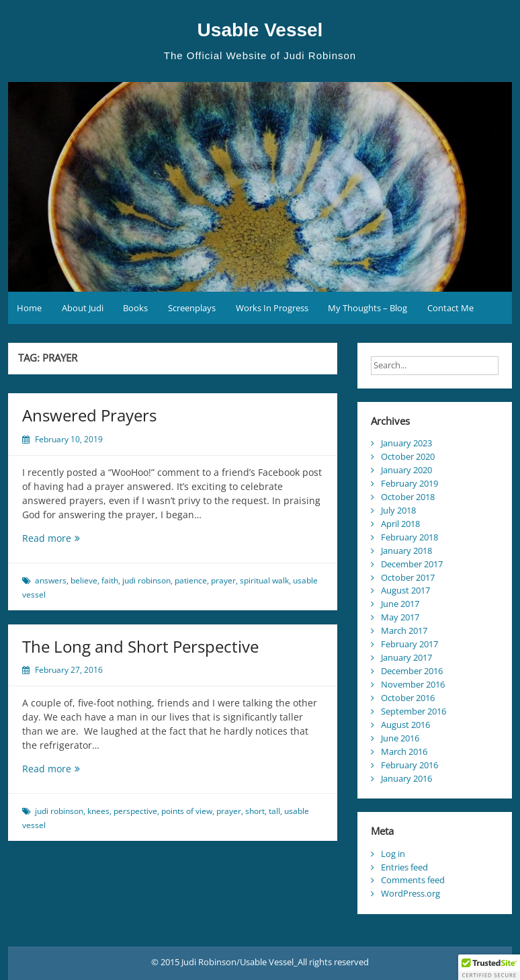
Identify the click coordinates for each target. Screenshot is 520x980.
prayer (223, 580)
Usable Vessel (260, 30)
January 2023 (406, 443)
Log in (393, 854)
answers (51, 580)
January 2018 (406, 550)
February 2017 (409, 644)
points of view (187, 811)
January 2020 (406, 470)
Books (135, 308)
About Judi (83, 308)
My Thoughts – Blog (367, 308)
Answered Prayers (89, 415)
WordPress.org (410, 893)
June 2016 (400, 738)
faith (110, 580)
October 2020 (408, 456)
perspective (135, 811)
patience (191, 580)
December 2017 (412, 564)
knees (98, 811)
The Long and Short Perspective (140, 646)
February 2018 (409, 537)
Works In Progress (272, 308)
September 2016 (414, 711)
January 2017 (406, 657)
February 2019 (409, 483)
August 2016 (405, 725)
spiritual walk (264, 580)
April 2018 (400, 524)
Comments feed (413, 880)
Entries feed (404, 867)
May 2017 (400, 617)
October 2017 (408, 577)
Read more (69, 538)
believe (84, 580)
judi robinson (146, 580)
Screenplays (192, 308)
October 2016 (408, 698)
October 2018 (408, 497)
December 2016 (412, 671)
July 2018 (398, 510)
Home (29, 308)
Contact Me (450, 308)
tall (274, 811)
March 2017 (404, 630)
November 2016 (413, 684)
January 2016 (406, 778)
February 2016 (409, 765)
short (255, 811)
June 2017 (400, 604)
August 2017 (405, 590)
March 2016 (404, 751)
